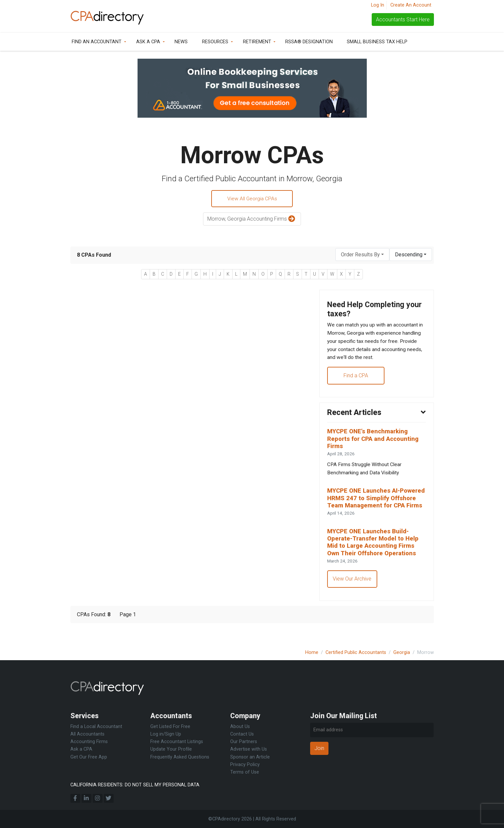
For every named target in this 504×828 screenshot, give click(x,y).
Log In (378, 5)
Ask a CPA (148, 42)
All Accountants (87, 734)
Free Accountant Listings (177, 742)
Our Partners (244, 742)
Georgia (402, 652)
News (181, 42)
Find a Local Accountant (96, 727)
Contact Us (242, 734)
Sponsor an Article (250, 757)
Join (319, 748)
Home (312, 652)
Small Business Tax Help (377, 42)
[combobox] (362, 255)
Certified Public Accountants (356, 652)
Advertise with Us (249, 749)
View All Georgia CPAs (252, 199)
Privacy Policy (245, 765)
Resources (215, 42)
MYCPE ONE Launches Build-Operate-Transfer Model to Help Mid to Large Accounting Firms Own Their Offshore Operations (375, 557)
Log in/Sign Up (166, 734)
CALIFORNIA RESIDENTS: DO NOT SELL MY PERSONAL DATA (135, 785)
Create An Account (411, 5)
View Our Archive (353, 594)
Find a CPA (356, 378)
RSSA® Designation (309, 42)
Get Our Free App (89, 757)
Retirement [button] (257, 42)
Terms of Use (245, 772)
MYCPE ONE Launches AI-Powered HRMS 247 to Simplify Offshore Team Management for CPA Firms (376, 508)
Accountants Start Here (403, 20)
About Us (240, 727)
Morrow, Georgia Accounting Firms (252, 220)
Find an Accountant (97, 42)
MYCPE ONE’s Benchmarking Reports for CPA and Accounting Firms (375, 443)
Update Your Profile (171, 749)
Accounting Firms (89, 742)
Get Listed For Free (170, 727)
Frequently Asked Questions (180, 757)
